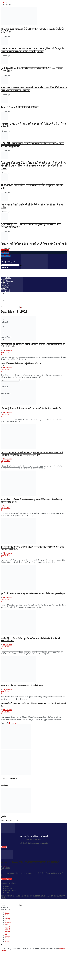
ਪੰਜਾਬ (7, 917)
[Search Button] (21, 307)
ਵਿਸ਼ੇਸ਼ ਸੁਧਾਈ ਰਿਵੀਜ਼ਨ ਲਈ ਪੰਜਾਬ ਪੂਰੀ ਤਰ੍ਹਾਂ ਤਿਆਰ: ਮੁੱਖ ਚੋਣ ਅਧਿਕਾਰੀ (34, 244)
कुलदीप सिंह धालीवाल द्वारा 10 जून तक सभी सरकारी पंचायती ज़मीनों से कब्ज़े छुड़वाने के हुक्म (33, 594)
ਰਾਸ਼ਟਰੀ (7, 920)
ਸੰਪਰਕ (7, 372)
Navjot (5, 866)
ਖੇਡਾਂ (6, 934)
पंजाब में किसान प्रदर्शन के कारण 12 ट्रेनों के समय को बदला (21, 364)
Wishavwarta (7, 350)
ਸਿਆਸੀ (7, 932)
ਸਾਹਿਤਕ (7, 926)
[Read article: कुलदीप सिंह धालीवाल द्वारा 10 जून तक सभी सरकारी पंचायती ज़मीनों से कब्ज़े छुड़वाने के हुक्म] (34, 577)
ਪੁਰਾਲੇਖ (3, 821)
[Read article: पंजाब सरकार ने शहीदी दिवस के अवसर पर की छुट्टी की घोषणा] (34, 669)
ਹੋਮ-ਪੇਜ (7, 274)
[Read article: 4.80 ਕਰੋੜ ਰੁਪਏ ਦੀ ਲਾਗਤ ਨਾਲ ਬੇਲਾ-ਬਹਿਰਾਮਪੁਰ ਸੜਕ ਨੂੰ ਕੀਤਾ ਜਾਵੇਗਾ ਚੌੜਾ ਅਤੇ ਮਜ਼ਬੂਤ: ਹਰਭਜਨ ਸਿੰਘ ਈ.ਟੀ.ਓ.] (34, 531)
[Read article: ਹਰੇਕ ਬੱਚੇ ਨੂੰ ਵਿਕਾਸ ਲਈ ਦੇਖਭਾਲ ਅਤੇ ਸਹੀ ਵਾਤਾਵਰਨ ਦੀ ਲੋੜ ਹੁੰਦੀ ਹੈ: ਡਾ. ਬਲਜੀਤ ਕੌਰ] (34, 393)
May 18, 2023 (6, 352)
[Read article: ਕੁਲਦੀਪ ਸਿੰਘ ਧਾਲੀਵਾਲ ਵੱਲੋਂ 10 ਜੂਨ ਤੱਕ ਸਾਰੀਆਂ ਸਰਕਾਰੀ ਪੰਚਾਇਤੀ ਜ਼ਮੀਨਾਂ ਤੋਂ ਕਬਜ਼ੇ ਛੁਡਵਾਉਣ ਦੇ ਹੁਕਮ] (34, 623)
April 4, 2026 (5, 868)
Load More (5, 250)
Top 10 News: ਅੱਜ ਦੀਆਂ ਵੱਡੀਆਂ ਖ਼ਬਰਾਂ (20, 107)
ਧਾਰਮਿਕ (7, 930)
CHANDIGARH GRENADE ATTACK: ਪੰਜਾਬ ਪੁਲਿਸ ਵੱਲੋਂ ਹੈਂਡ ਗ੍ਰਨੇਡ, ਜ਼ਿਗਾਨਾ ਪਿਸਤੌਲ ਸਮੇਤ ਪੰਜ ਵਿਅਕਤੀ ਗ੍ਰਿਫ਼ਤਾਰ (33, 50)
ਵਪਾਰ (7, 924)
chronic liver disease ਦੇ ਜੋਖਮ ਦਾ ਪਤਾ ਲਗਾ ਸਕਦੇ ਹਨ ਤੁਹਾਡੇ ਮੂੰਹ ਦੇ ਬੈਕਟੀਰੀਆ (30, 862)
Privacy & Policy (10, 891)
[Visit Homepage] (34, 268)
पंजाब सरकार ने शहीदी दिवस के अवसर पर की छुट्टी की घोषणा (22, 685)
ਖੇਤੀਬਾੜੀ (8, 928)
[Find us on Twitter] (2, 945)
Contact (8, 892)
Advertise (8, 889)
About (7, 887)
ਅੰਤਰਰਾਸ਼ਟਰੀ (9, 922)
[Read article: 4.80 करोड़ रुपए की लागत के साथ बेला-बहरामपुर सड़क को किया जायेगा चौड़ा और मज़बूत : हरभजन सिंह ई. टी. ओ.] (34, 483)
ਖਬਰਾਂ (7, 915)
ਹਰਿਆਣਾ (8, 919)
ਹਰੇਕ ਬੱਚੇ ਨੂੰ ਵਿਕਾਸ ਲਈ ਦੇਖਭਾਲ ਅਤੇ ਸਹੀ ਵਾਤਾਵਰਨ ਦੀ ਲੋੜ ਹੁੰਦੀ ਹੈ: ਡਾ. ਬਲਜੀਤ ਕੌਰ (31, 409)
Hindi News (5, 253)
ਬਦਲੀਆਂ (8, 936)
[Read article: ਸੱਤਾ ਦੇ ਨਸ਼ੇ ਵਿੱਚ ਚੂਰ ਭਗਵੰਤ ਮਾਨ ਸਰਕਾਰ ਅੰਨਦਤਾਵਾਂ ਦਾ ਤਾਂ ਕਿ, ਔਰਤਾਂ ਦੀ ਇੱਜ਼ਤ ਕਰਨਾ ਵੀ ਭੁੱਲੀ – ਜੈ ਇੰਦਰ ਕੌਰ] (34, 328)
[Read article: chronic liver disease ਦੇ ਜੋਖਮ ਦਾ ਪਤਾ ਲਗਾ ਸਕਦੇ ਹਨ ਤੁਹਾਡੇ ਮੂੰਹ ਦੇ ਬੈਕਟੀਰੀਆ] (34, 855)
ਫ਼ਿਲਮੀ (7, 938)
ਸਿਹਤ (7, 366)
